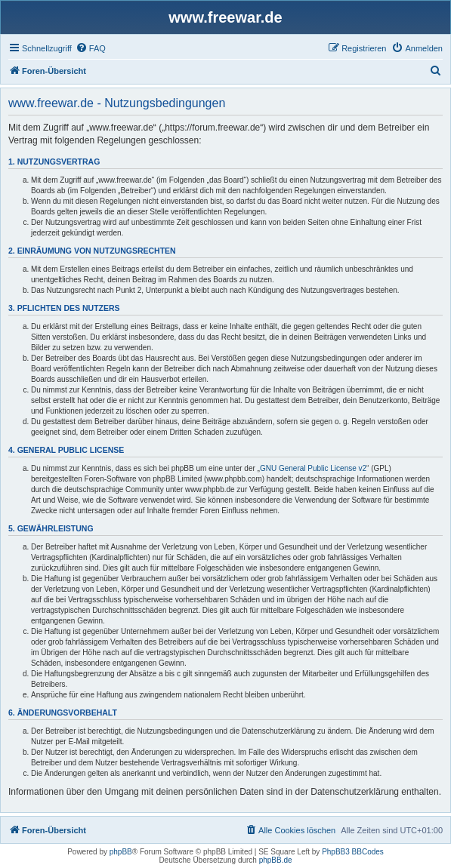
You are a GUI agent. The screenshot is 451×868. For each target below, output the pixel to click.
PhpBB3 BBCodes (353, 852)
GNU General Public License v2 (313, 468)
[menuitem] (91, 48)
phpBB (121, 852)
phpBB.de (276, 860)
